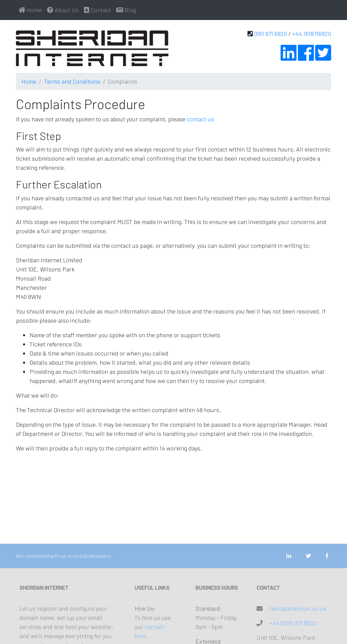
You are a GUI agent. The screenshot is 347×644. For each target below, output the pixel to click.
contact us (200, 119)
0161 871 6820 (271, 34)
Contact (97, 10)
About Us (63, 10)
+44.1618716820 (312, 34)
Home (30, 10)
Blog (126, 10)
